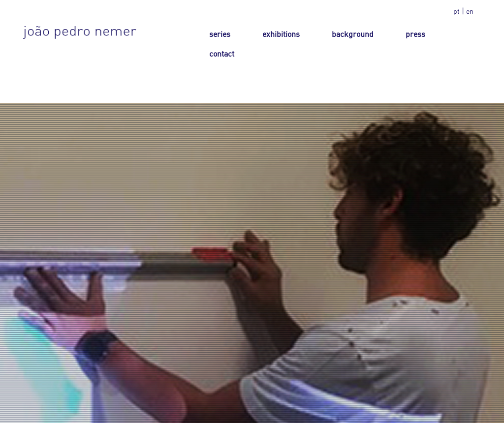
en (470, 11)
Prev (17, 276)
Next (487, 276)
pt (457, 11)
